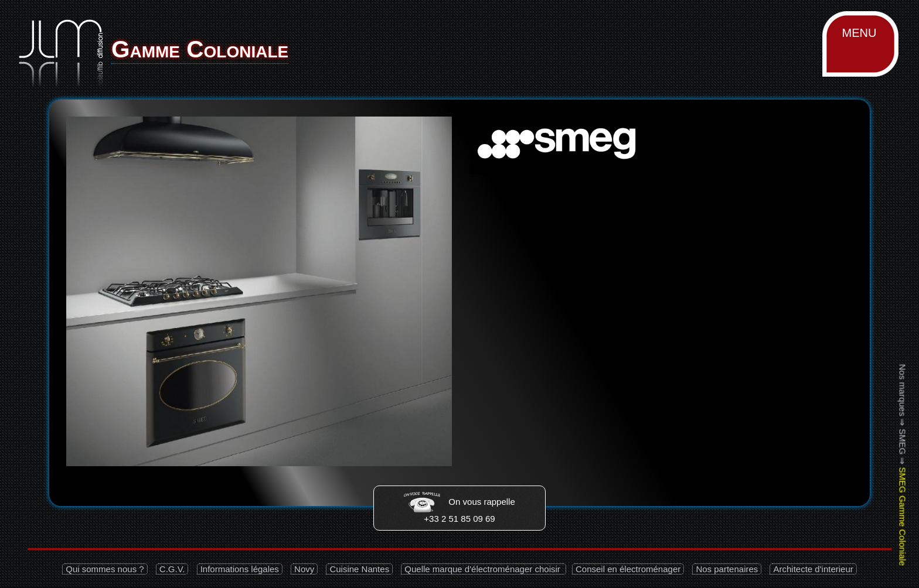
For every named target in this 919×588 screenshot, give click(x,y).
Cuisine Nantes (359, 569)
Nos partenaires (727, 569)
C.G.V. (172, 569)
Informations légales (240, 569)
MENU (860, 33)
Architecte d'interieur (813, 569)
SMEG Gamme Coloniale (902, 517)
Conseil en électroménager (628, 569)
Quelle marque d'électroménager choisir (484, 569)
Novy (304, 569)
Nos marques (902, 390)
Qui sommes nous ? (105, 569)
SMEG (902, 442)
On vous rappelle (459, 502)
